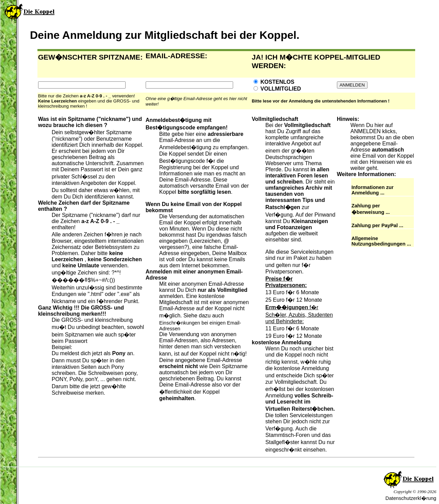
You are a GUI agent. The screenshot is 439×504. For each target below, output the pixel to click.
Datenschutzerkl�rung (411, 498)
